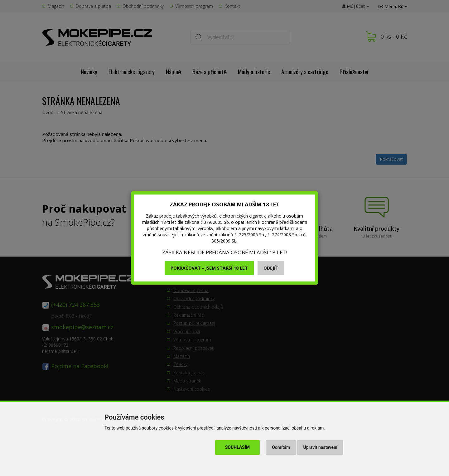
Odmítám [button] (281, 447)
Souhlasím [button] (237, 447)
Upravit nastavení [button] (320, 447)
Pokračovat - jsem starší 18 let (209, 268)
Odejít (271, 268)
